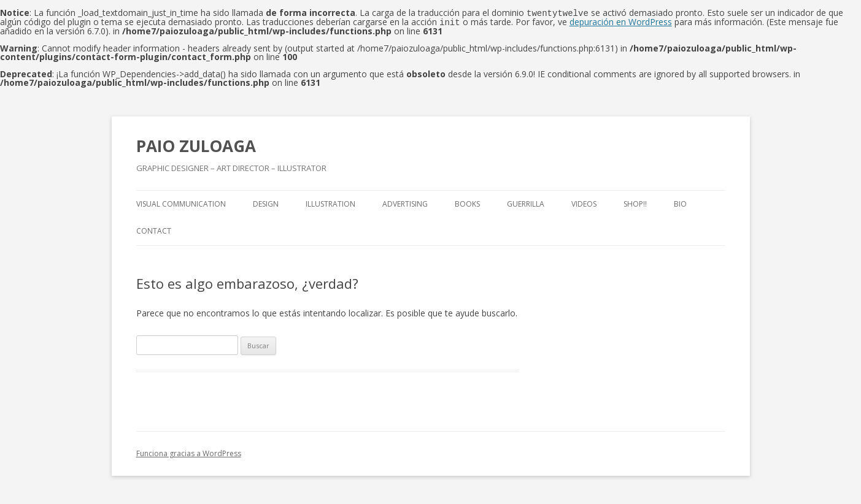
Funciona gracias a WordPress (189, 452)
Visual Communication (181, 203)
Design (266, 203)
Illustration (330, 203)
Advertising (405, 203)
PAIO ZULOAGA (196, 145)
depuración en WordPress (621, 21)
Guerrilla (526, 203)
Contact (154, 230)
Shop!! (635, 203)
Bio (680, 203)
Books (467, 203)
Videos (584, 203)
